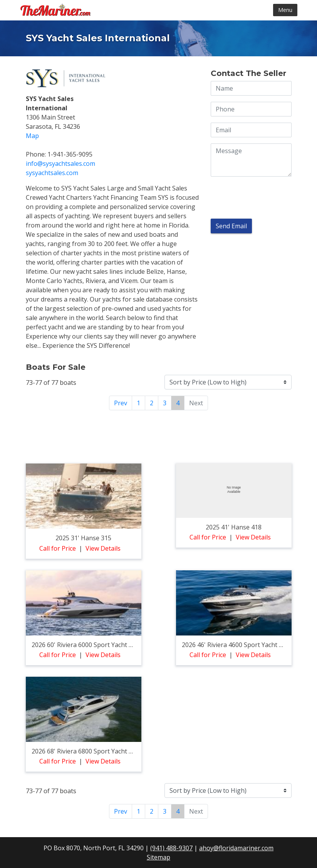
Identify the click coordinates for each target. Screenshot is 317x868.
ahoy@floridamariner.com (236, 848)
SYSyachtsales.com (52, 173)
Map (32, 136)
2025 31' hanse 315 (83, 538)
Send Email (231, 226)
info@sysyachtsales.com (60, 163)
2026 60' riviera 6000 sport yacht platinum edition (104, 645)
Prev (121, 403)
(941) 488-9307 (171, 848)
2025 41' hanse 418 (234, 527)
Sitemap (158, 857)
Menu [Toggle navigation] (285, 10)
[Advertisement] (159, 436)
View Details (103, 548)
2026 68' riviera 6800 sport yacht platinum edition (104, 751)
